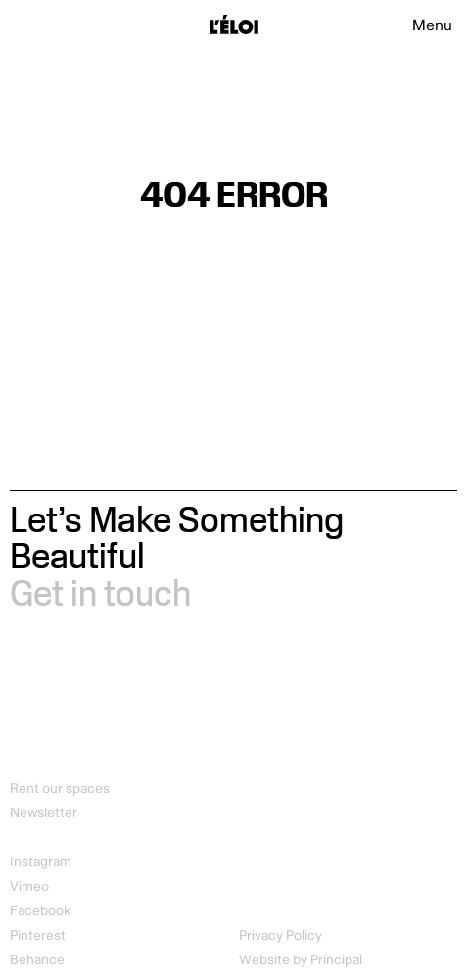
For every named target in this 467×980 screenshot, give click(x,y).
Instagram (41, 862)
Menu (432, 25)
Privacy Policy (280, 935)
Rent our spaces (60, 788)
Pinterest (38, 935)
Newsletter (44, 813)
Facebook (40, 911)
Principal (336, 960)
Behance (37, 960)
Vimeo (29, 886)
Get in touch (100, 592)
